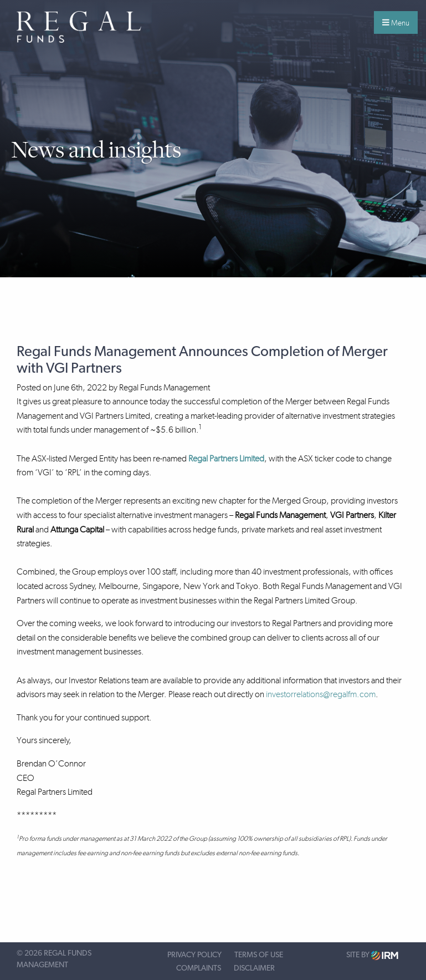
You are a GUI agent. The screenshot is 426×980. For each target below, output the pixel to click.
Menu (396, 23)
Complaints (199, 968)
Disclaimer (254, 968)
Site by (372, 955)
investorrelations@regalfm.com (321, 694)
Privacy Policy (194, 955)
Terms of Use (259, 955)
